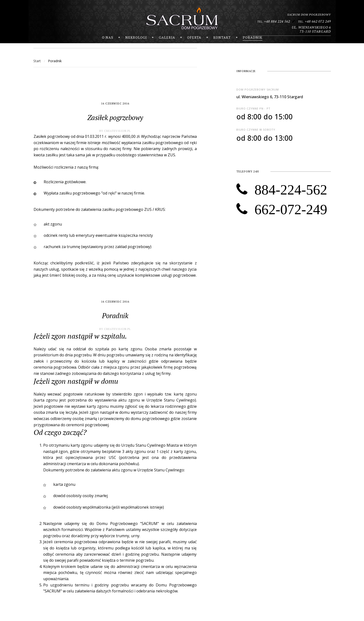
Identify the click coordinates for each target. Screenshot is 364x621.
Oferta (194, 37)
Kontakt (222, 37)
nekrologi (136, 37)
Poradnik (253, 37)
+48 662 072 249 (314, 21)
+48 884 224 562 (274, 21)
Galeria (167, 37)
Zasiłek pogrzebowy (115, 117)
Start (37, 61)
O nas (108, 37)
